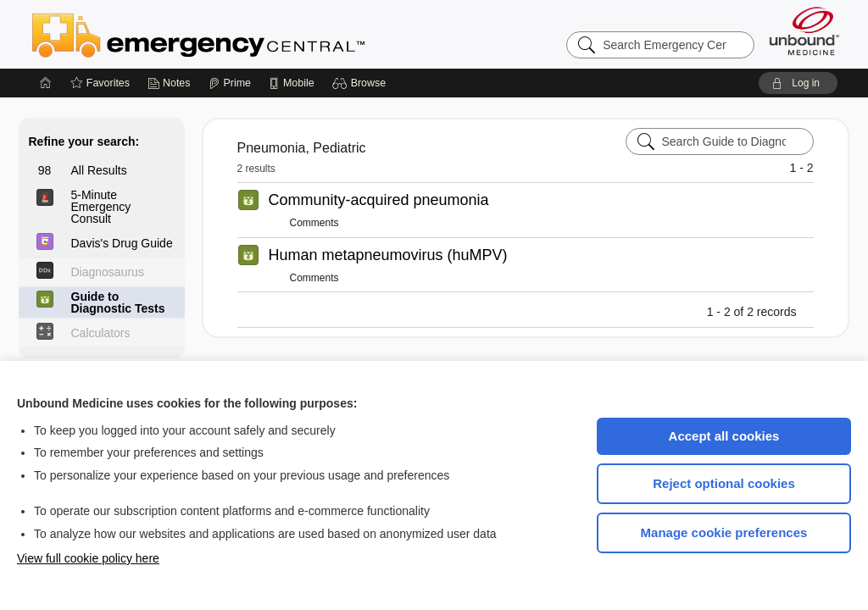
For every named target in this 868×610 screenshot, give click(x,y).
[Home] (46, 83)
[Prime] (230, 83)
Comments (314, 223)
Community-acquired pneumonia (379, 200)
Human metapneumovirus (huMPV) (388, 255)
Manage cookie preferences (724, 532)
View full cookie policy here (88, 558)
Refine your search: (84, 141)
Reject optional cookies (724, 483)
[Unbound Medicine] (804, 31)
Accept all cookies (724, 436)
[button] (362, 83)
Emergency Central (242, 34)
